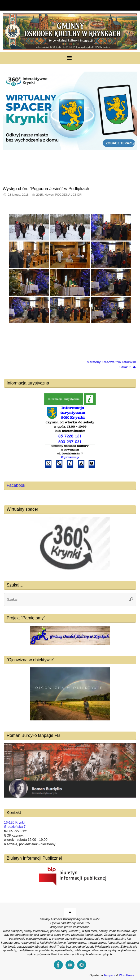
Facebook (16, 485)
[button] (70, 124)
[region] (70, 124)
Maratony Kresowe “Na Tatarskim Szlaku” (111, 365)
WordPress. (127, 975)
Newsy (49, 195)
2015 (39, 195)
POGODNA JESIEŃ (68, 195)
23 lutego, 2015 (18, 195)
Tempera (110, 975)
